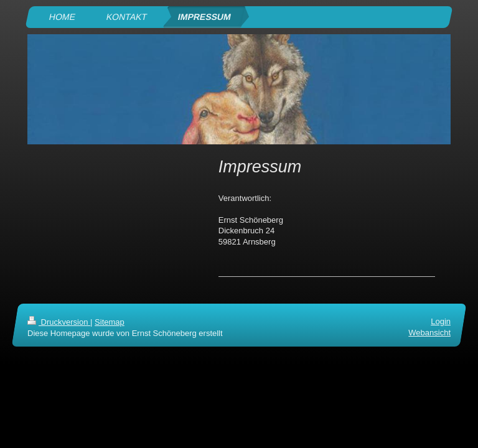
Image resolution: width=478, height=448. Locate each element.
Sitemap (110, 322)
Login (441, 321)
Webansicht (429, 333)
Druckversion (59, 322)
